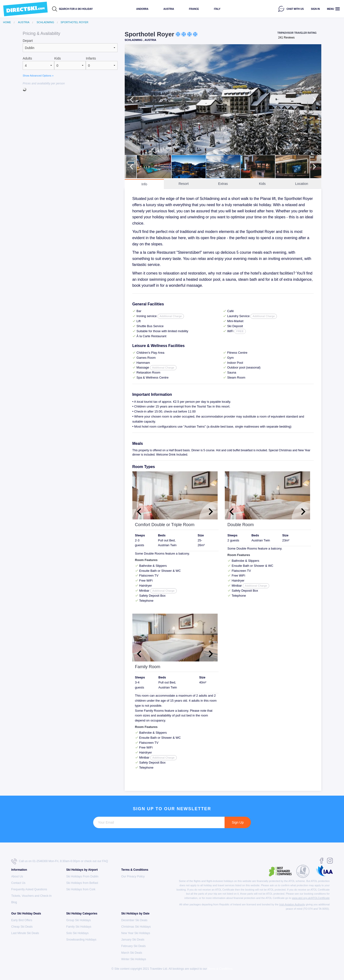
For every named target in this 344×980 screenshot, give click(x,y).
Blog (14, 902)
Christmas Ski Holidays (136, 927)
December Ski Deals (134, 920)
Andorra (142, 9)
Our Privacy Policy (133, 876)
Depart (28, 41)
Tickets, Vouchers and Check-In (31, 896)
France (194, 9)
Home (7, 22)
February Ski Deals (134, 946)
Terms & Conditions (135, 870)
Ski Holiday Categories (82, 914)
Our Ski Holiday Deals (26, 914)
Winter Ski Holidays (134, 959)
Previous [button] (132, 100)
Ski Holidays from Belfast (82, 883)
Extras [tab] (223, 184)
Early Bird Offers (22, 920)
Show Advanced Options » (38, 76)
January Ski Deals (133, 940)
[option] (223, 100)
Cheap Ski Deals (22, 927)
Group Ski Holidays (78, 920)
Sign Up (238, 822)
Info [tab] (144, 184)
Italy (217, 9)
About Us (17, 876)
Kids (57, 58)
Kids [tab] (262, 184)
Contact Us (18, 883)
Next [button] (314, 100)
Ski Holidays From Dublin (82, 876)
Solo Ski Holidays (77, 933)
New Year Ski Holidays (136, 933)
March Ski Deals (132, 953)
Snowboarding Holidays (81, 940)
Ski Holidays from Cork (81, 889)
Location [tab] (301, 184)
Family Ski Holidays (79, 927)
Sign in (315, 9)
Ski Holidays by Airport (82, 870)
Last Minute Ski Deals (25, 933)
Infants (91, 58)
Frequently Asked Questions (29, 889)
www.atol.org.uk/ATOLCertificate (311, 898)
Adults (27, 58)
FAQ (105, 861)
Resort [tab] (183, 184)
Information (19, 870)
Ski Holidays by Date (135, 914)
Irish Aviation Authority (292, 904)
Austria (169, 9)
